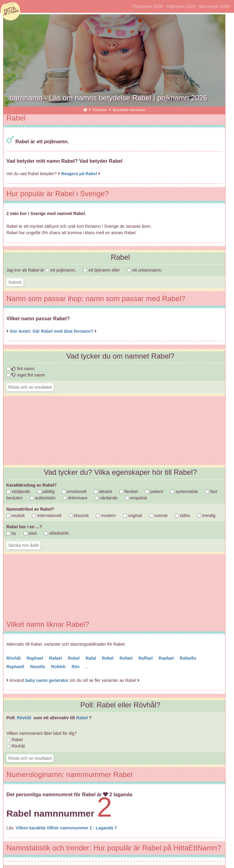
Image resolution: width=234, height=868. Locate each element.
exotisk (16, 516)
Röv (76, 667)
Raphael (35, 658)
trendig (206, 516)
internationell (47, 516)
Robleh (59, 667)
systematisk (184, 491)
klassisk (79, 516)
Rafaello (189, 658)
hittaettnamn (10, 11)
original (133, 516)
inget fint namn (26, 375)
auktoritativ (43, 498)
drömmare (75, 498)
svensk (158, 516)
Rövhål (14, 658)
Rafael (56, 658)
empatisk (136, 498)
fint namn (20, 369)
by (11, 533)
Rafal (91, 658)
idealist (103, 491)
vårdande (106, 498)
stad (30, 533)
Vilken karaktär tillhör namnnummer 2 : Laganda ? (66, 828)
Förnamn (101, 110)
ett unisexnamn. (145, 270)
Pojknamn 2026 (181, 6)
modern (106, 516)
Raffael (146, 658)
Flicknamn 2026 (148, 6)
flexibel (129, 491)
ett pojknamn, (61, 270)
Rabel (83, 718)
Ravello (38, 667)
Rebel (108, 658)
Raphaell (16, 667)
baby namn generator (47, 680)
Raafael (167, 658)
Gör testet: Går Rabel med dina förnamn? (52, 331)
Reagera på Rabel (79, 174)
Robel (74, 658)
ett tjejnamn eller (102, 270)
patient (154, 491)
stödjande (18, 491)
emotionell (74, 491)
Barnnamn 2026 (214, 6)
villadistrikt (56, 533)
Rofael (127, 658)
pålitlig (46, 491)
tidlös (183, 516)
